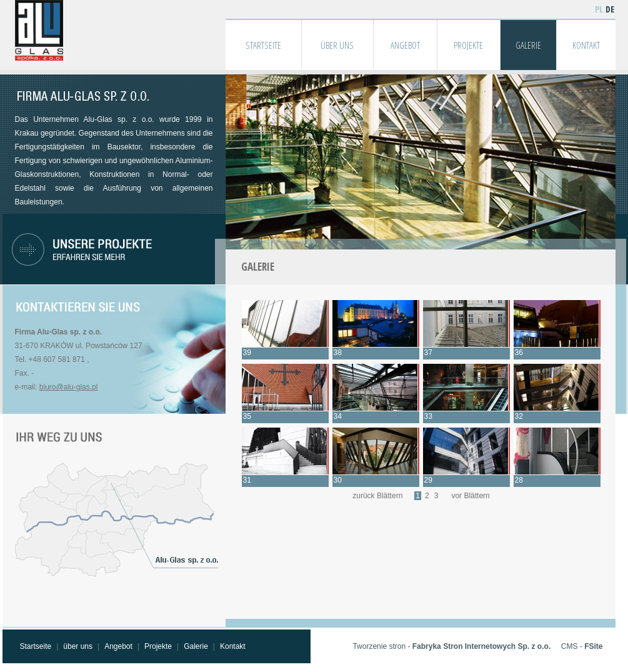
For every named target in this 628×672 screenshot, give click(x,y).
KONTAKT (586, 45)
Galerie (196, 646)
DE (610, 9)
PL (599, 9)
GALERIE (528, 45)
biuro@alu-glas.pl (69, 387)
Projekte (158, 646)
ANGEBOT (405, 45)
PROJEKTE (468, 45)
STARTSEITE (263, 45)
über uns (78, 646)
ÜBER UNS (337, 45)
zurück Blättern (377, 496)
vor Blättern (470, 496)
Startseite (36, 646)
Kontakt (233, 646)
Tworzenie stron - (451, 646)
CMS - (582, 646)
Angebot (118, 646)
